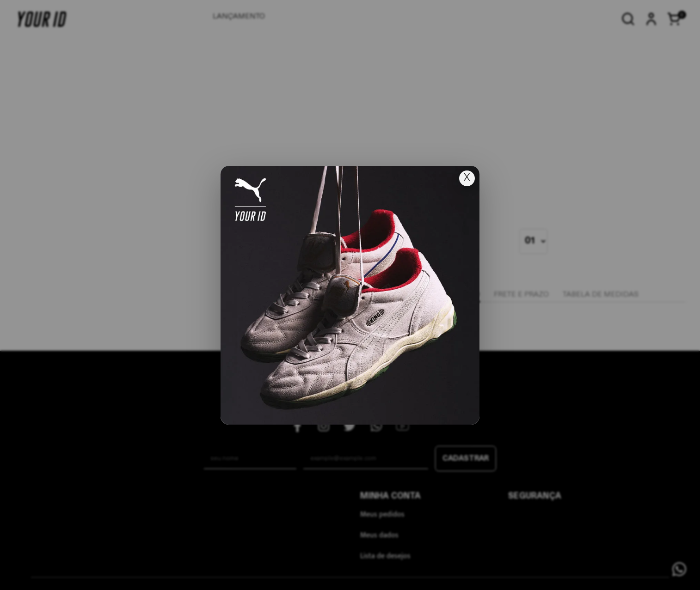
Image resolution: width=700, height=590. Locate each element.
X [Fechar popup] (467, 178)
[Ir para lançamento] (350, 295)
